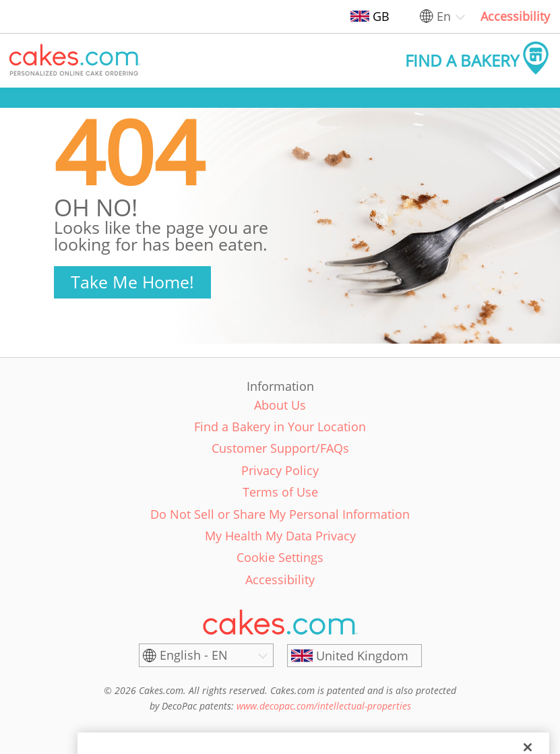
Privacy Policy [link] (280, 470)
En (444, 16)
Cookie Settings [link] (280, 557)
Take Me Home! (132, 282)
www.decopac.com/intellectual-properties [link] (324, 706)
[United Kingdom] (354, 656)
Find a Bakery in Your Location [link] (280, 427)
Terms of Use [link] (280, 492)
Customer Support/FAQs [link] (280, 448)
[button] (75, 61)
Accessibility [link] (515, 16)
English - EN (194, 655)
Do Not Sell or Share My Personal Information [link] (280, 514)
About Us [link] (280, 405)
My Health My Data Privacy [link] (280, 536)
